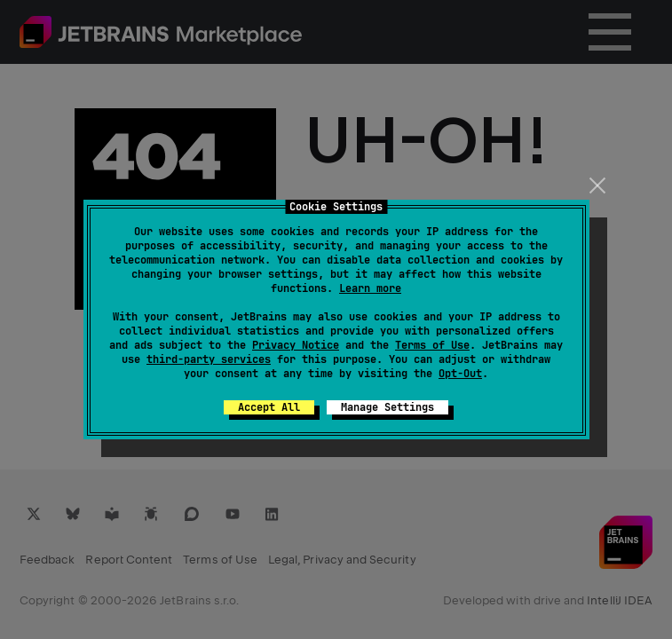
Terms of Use (432, 345)
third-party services (209, 359)
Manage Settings (387, 407)
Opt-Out (460, 374)
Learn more (370, 288)
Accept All (269, 407)
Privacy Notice (296, 345)
